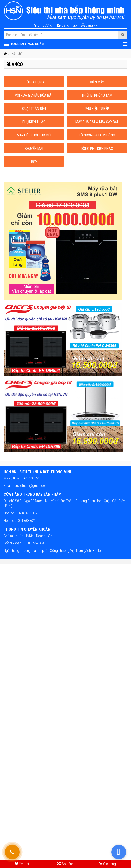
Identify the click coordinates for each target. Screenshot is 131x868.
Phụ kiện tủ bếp (97, 109)
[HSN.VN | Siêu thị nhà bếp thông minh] (65, 11)
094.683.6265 (27, 521)
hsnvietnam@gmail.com (30, 486)
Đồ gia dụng (34, 82)
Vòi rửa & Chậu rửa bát (34, 95)
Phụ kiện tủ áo (34, 122)
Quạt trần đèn (34, 109)
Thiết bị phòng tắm (97, 95)
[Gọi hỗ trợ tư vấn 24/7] (12, 852)
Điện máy (97, 82)
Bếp (34, 162)
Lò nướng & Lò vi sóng (97, 135)
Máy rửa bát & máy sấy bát (97, 122)
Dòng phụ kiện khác (97, 149)
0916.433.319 (27, 513)
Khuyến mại (34, 149)
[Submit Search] (123, 35)
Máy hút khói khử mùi (34, 135)
